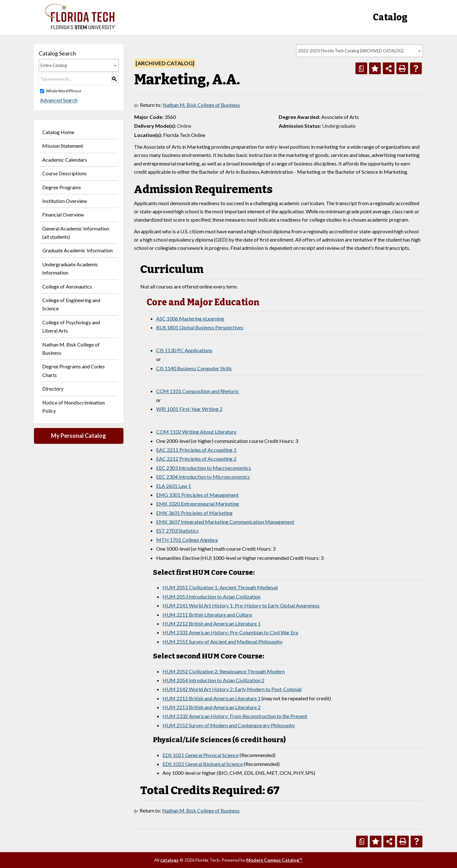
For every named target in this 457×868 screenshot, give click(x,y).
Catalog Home (58, 132)
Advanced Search (57, 100)
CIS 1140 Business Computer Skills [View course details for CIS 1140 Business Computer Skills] (194, 368)
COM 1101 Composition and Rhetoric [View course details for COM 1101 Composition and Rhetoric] (198, 391)
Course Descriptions (64, 173)
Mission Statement (63, 146)
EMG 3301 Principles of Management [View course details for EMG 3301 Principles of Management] (197, 495)
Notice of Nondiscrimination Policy (73, 407)
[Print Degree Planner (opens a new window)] (361, 68)
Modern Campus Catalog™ (274, 860)
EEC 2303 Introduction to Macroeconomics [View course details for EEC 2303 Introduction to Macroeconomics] (204, 468)
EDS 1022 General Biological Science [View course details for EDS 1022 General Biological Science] (203, 764)
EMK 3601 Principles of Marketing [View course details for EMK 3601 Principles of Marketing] (194, 513)
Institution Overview (65, 201)
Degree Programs (62, 187)
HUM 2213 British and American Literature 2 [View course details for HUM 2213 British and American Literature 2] (212, 707)
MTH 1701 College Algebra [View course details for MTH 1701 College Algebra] (187, 540)
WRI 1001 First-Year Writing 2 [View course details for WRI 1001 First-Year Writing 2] (189, 409)
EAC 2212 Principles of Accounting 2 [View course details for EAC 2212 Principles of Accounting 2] (196, 459)
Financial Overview (63, 214)
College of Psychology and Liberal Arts (71, 326)
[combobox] (360, 51)
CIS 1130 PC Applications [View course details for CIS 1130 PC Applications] (184, 350)
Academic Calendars (65, 160)
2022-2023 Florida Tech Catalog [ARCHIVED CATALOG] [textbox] (351, 51)
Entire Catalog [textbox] (54, 65)
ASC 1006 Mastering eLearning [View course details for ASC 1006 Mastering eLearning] (190, 318)
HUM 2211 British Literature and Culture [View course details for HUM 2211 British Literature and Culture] (207, 615)
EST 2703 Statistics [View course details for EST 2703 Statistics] (177, 531)
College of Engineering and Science (71, 304)
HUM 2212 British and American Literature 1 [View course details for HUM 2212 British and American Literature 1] (212, 623)
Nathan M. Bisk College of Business (71, 349)
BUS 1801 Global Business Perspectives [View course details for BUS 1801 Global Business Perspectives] (200, 327)
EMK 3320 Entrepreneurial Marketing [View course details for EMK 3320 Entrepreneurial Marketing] (198, 504)
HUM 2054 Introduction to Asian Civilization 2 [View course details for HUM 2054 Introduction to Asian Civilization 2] (213, 680)
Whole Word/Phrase (64, 91)
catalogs (169, 860)
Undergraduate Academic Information (70, 268)
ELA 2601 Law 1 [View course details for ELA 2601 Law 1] (174, 486)
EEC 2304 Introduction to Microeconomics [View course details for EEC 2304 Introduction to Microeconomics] (203, 477)
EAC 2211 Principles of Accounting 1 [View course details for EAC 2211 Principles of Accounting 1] (196, 450)
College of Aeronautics (67, 286)
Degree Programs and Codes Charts (73, 370)
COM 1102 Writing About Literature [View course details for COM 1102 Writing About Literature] (196, 432)
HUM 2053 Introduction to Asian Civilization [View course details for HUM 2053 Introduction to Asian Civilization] (212, 596)
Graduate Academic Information (77, 250)
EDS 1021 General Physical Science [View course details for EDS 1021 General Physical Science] (201, 755)
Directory (53, 389)
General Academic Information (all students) (76, 233)
